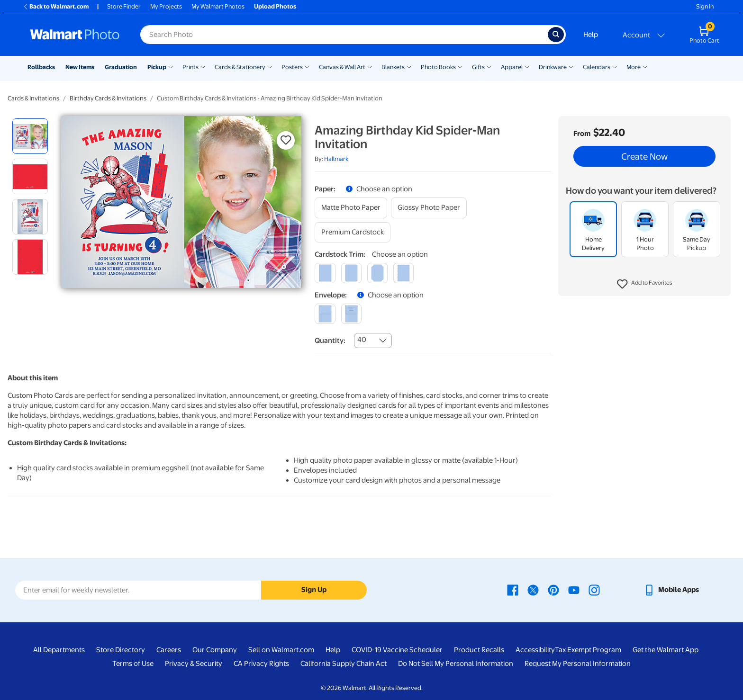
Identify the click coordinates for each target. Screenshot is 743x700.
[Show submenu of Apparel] (527, 66)
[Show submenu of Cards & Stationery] (270, 66)
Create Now (644, 156)
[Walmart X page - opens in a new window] (533, 590)
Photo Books (438, 67)
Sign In (705, 6)
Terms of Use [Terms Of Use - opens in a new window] (133, 664)
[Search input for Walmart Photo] (344, 35)
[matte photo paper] (351, 208)
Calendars (597, 67)
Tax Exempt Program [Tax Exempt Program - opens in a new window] (588, 650)
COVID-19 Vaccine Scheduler (397, 650)
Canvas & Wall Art (342, 67)
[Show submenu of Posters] (307, 66)
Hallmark (336, 159)
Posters (292, 67)
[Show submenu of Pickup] (171, 66)
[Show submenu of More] (645, 66)
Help (591, 35)
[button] (645, 284)
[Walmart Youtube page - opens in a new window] (574, 590)
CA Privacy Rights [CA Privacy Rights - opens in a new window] (261, 664)
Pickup (157, 67)
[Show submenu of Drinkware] (571, 66)
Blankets (393, 67)
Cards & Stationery (240, 67)
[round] (351, 273)
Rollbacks (41, 67)
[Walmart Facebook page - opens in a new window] (513, 590)
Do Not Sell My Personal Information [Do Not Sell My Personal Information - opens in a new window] (456, 664)
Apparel (512, 67)
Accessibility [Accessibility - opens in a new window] (535, 650)
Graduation (121, 67)
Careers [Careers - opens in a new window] (169, 650)
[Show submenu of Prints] (203, 66)
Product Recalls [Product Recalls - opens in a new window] (479, 650)
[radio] (30, 136)
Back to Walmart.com (56, 6)
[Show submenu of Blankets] (409, 66)
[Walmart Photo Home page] (75, 35)
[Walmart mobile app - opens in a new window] (671, 590)
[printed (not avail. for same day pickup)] (351, 314)
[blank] (325, 314)
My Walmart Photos (218, 6)
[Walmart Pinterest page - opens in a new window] (553, 590)
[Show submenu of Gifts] (489, 66)
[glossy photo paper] (429, 208)
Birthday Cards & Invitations (108, 98)
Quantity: (330, 341)
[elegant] (377, 273)
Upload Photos (275, 6)
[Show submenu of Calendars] (615, 66)
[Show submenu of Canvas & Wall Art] (370, 66)
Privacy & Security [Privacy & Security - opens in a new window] (194, 664)
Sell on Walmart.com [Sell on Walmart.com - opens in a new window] (281, 650)
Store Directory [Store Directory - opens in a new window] (121, 650)
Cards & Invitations (33, 98)
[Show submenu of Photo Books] (460, 66)
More (634, 67)
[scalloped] (403, 273)
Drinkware (553, 67)
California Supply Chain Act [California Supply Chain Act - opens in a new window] (344, 664)
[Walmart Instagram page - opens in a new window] (594, 590)
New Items (80, 67)
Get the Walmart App (666, 650)
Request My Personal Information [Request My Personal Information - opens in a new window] (578, 664)
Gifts (478, 67)
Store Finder (124, 6)
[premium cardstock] (353, 232)
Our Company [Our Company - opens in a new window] (215, 650)
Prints (190, 67)
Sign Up (314, 590)
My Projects (166, 6)
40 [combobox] (362, 340)
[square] (325, 273)
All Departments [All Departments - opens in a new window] (59, 650)
